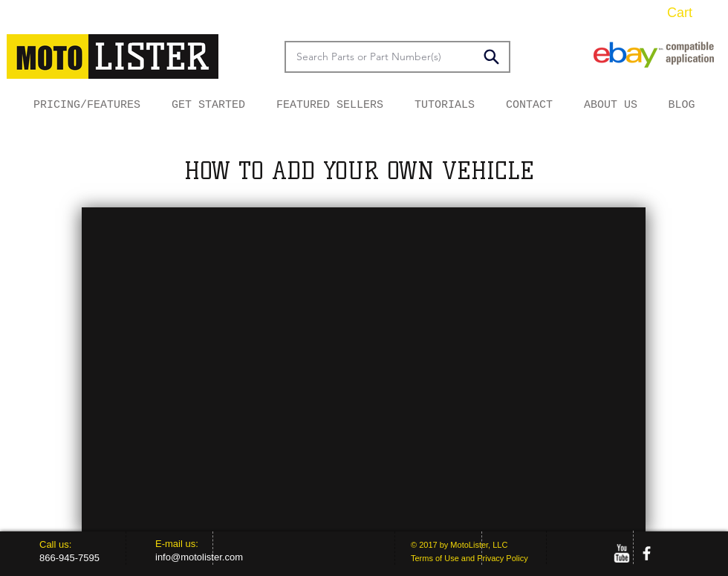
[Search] (491, 56)
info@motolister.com (199, 557)
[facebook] (647, 553)
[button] (691, 12)
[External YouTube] (364, 369)
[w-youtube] (621, 553)
